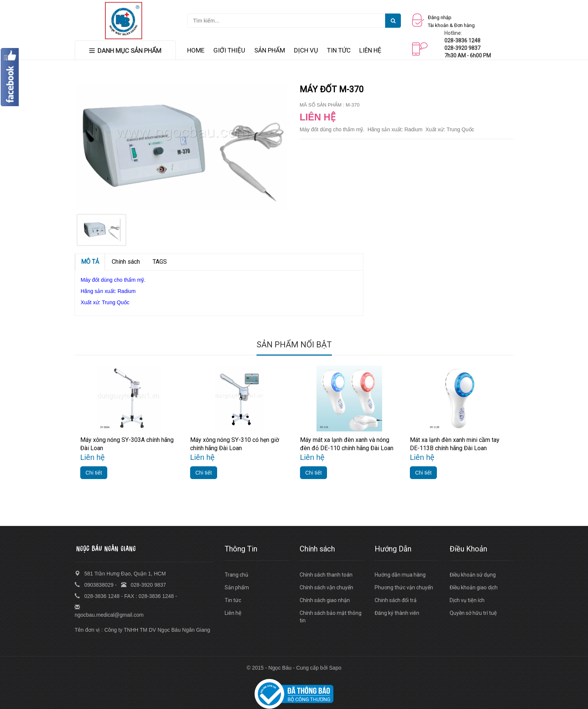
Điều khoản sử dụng (473, 575)
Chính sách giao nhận (325, 600)
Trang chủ (236, 575)
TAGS (160, 262)
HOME (196, 50)
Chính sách (126, 262)
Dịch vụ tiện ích (467, 600)
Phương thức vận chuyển (404, 587)
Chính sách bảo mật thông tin (331, 617)
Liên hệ (233, 613)
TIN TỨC (339, 50)
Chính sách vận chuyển (326, 587)
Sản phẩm (237, 587)
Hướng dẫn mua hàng (400, 575)
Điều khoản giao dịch (474, 587)
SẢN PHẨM (270, 50)
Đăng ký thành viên (397, 613)
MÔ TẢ (90, 262)
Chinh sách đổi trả (396, 600)
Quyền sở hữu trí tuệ (473, 613)
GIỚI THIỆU (229, 50)
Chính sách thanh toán (326, 575)
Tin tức (233, 600)
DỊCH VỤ (306, 50)
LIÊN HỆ (370, 50)
